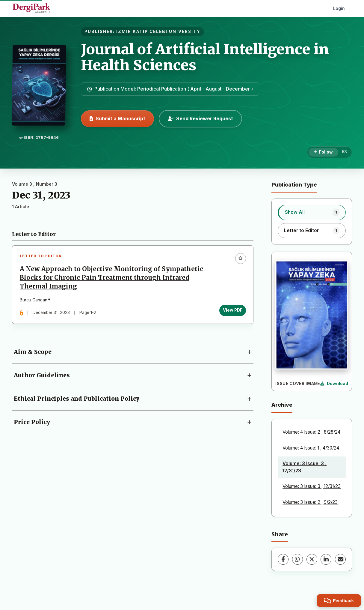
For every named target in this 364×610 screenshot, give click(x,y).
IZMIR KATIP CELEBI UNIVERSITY (158, 31)
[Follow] (323, 152)
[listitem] (312, 212)
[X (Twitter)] (312, 559)
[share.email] (340, 559)
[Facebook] (283, 559)
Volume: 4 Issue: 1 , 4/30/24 (311, 448)
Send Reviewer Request (200, 118)
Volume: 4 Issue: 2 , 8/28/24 (311, 432)
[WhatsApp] (297, 559)
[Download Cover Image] (334, 384)
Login (339, 8)
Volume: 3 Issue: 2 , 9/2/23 (310, 502)
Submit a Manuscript (117, 118)
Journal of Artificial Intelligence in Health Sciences (205, 57)
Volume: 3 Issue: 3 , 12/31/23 (305, 467)
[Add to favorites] (240, 259)
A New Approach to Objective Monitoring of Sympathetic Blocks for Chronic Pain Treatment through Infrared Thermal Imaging (111, 278)
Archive (282, 405)
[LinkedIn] (326, 559)
